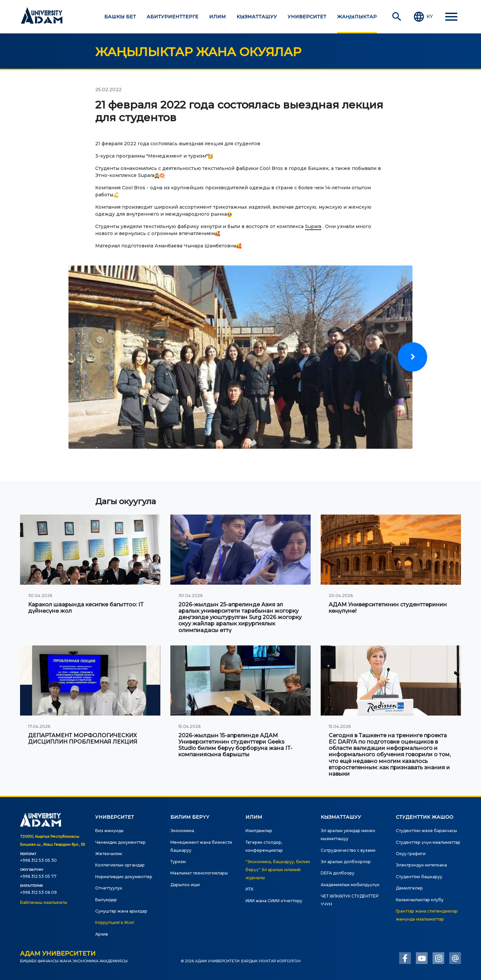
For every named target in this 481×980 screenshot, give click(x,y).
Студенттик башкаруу (419, 877)
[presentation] (413, 357)
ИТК (250, 889)
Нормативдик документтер (124, 877)
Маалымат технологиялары (199, 873)
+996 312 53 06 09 (38, 892)
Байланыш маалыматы (44, 902)
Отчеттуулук (109, 888)
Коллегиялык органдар (120, 865)
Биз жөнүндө (109, 831)
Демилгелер (409, 888)
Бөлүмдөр (106, 900)
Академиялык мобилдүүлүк (350, 885)
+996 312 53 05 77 (38, 876)
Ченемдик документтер (120, 842)
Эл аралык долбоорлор (346, 862)
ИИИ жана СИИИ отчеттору (274, 901)
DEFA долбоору (338, 873)
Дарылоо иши (185, 885)
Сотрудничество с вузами (348, 850)
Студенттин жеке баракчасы (426, 831)
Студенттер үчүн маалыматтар (428, 842)
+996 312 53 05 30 (38, 860)
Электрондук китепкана (421, 865)
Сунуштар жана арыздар (121, 911)
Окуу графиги (411, 854)
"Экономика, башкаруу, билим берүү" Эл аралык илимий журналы (278, 870)
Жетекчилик (109, 854)
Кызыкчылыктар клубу (420, 900)
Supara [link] (313, 226)
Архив (102, 934)
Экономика (182, 831)
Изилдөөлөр (259, 831)
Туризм (178, 862)
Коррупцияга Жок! (115, 922)
